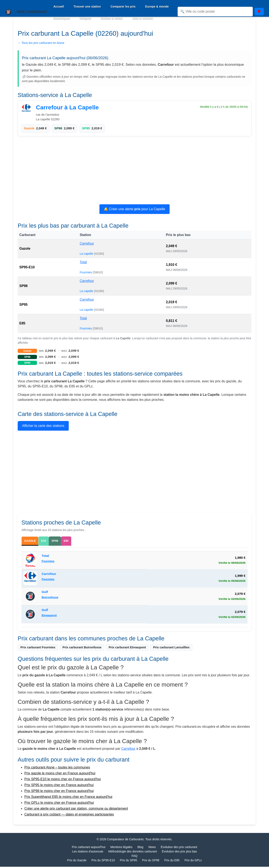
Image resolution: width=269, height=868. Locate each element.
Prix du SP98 (151, 861)
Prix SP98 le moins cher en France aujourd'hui (59, 792)
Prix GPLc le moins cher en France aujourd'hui (59, 804)
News (152, 848)
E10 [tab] (48, 541)
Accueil (59, 7)
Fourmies (86, 272)
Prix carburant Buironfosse (82, 649)
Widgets (85, 18)
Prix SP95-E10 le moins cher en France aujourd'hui (63, 780)
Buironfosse (50, 599)
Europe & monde (157, 7)
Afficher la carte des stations (43, 426)
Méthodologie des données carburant (133, 853)
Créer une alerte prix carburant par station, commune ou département (76, 810)
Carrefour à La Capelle (67, 107)
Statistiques (62, 18)
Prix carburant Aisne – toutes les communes (57, 769)
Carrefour (87, 243)
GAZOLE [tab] (32, 542)
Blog (140, 848)
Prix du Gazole (77, 861)
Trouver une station (87, 7)
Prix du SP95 (128, 861)
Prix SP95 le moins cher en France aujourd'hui (59, 786)
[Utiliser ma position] (259, 12)
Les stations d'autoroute (88, 853)
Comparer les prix (123, 7)
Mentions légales (121, 848)
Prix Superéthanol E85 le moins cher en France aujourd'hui (68, 798)
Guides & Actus (112, 18)
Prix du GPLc (193, 861)
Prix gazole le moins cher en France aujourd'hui (60, 774)
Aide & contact (142, 18)
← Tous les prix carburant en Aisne (41, 43)
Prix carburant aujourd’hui (89, 848)
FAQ (134, 857)
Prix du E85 (172, 861)
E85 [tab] (72, 541)
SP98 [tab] (60, 541)
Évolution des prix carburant (179, 848)
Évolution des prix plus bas (179, 853)
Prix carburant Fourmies (38, 649)
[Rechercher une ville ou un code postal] (215, 12)
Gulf (45, 593)
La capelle (87, 254)
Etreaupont (49, 617)
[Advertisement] (134, 171)
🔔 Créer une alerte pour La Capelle (134, 209)
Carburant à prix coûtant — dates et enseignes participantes (69, 816)
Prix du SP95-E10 (103, 861)
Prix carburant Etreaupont (127, 649)
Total (83, 262)
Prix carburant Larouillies (171, 649)
